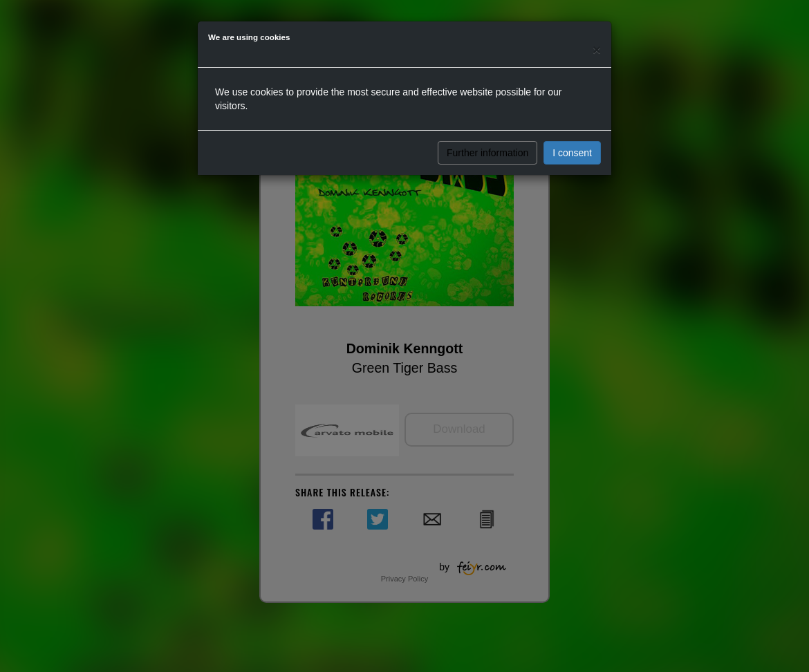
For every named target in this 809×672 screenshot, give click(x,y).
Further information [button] (487, 153)
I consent (572, 153)
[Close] (597, 49)
